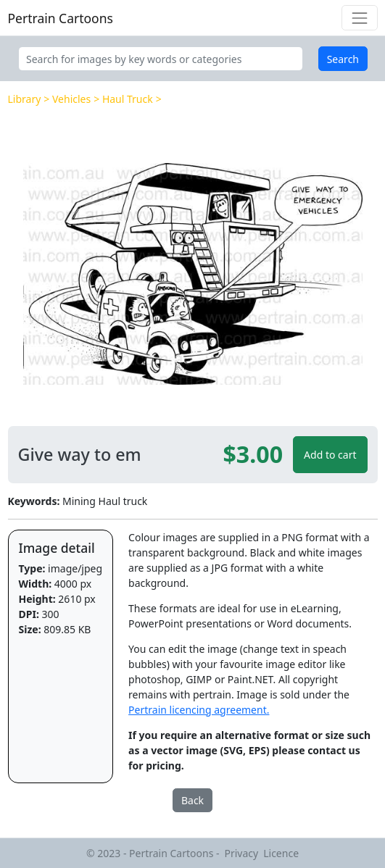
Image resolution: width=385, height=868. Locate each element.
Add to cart (330, 455)
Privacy (242, 853)
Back (192, 800)
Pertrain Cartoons (61, 18)
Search (343, 59)
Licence (281, 853)
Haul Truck (128, 99)
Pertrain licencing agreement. (199, 710)
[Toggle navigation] (359, 18)
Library (25, 99)
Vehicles (71, 99)
